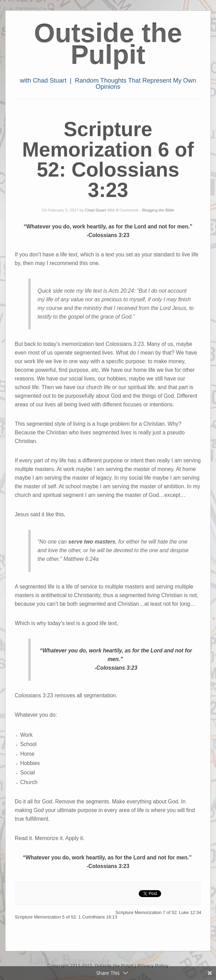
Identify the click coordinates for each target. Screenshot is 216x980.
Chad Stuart (95, 210)
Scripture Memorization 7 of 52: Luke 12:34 (159, 912)
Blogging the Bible (158, 210)
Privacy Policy (153, 966)
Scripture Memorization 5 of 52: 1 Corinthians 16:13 (66, 917)
